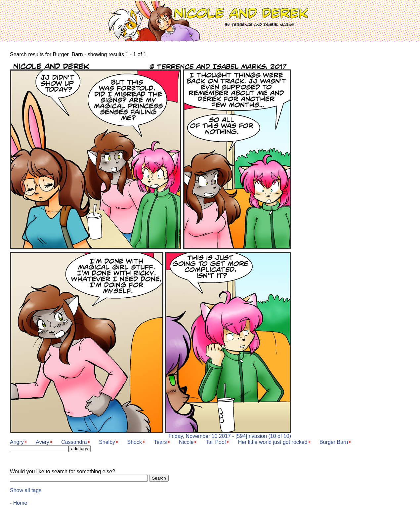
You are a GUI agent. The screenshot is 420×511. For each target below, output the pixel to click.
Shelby (107, 442)
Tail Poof (216, 442)
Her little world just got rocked (273, 442)
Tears (160, 442)
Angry (17, 442)
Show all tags (26, 490)
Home (20, 503)
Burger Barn (334, 442)
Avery (42, 442)
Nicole (186, 442)
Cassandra (74, 442)
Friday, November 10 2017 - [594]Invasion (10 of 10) (150, 434)
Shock (135, 442)
